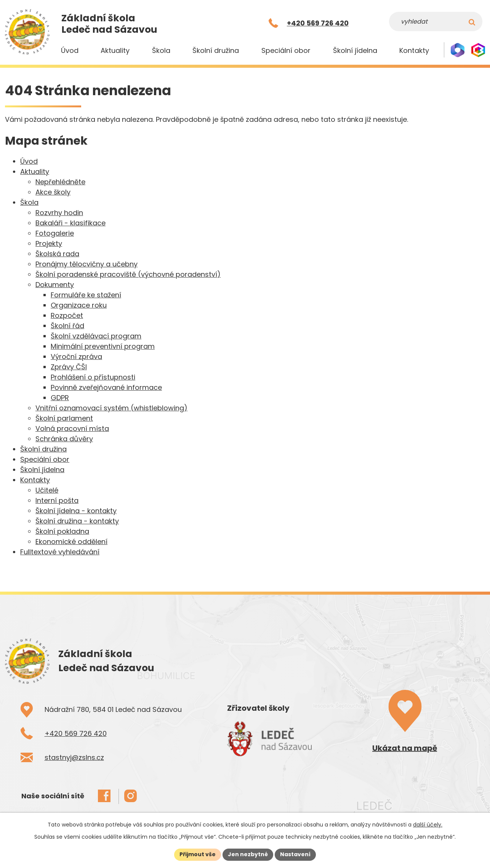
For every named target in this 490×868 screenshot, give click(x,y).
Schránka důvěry (64, 439)
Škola (161, 50)
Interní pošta (57, 500)
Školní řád (67, 326)
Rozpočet (67, 315)
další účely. (428, 825)
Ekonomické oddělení (71, 542)
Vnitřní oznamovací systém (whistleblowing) (111, 408)
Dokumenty (55, 285)
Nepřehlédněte (60, 182)
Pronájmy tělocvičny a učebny (86, 264)
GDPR (60, 398)
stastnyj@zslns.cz (74, 757)
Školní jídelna (355, 50)
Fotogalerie (55, 233)
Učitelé (47, 490)
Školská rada (57, 254)
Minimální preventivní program (103, 346)
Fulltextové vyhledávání (60, 552)
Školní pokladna (62, 531)
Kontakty (414, 50)
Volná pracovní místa (72, 428)
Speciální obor (286, 50)
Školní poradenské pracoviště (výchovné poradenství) (128, 274)
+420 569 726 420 (76, 733)
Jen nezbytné (248, 854)
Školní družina (216, 50)
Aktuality (115, 50)
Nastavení (295, 854)
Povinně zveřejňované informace (106, 387)
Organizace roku (79, 305)
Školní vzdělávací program (96, 336)
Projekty (49, 243)
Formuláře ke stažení (86, 295)
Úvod (70, 50)
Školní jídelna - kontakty (76, 511)
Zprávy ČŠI (69, 367)
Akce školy (53, 192)
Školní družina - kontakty (77, 521)
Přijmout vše (198, 854)
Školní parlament (64, 418)
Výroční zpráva (76, 357)
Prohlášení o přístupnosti (93, 377)
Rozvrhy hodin (59, 213)
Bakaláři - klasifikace (70, 223)
